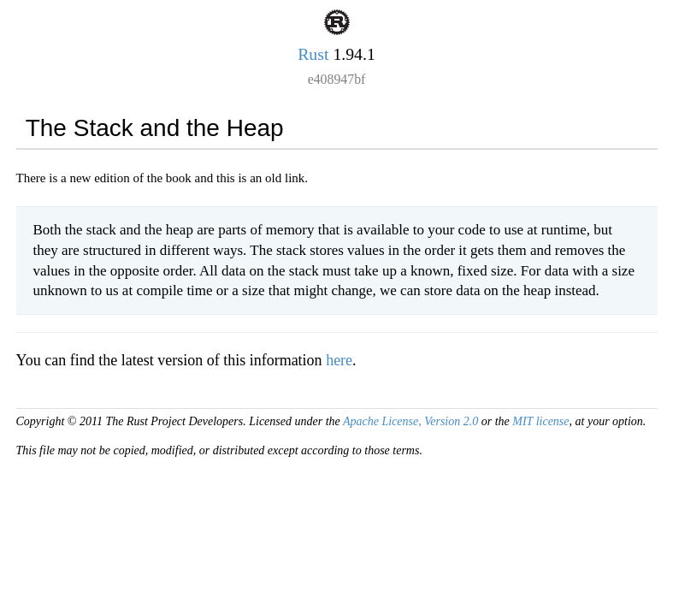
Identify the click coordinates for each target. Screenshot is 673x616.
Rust (313, 54)
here (339, 360)
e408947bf (337, 79)
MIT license (540, 421)
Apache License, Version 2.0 (410, 421)
